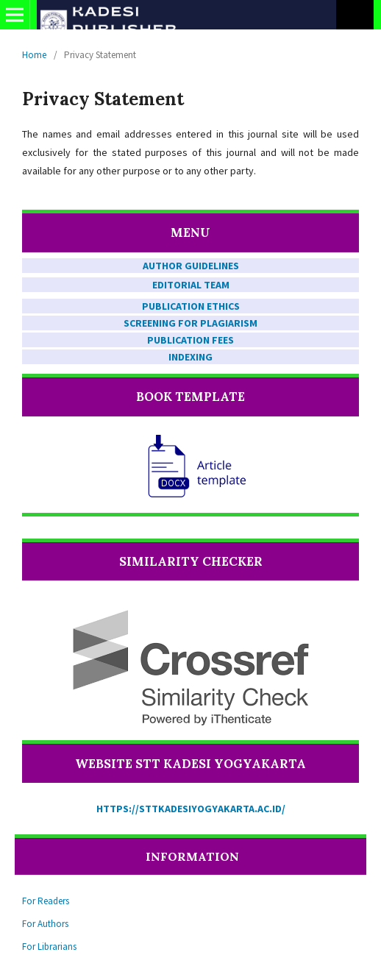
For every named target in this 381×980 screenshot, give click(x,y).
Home (34, 55)
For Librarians (49, 947)
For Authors (45, 924)
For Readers (46, 901)
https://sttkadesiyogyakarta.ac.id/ (191, 809)
